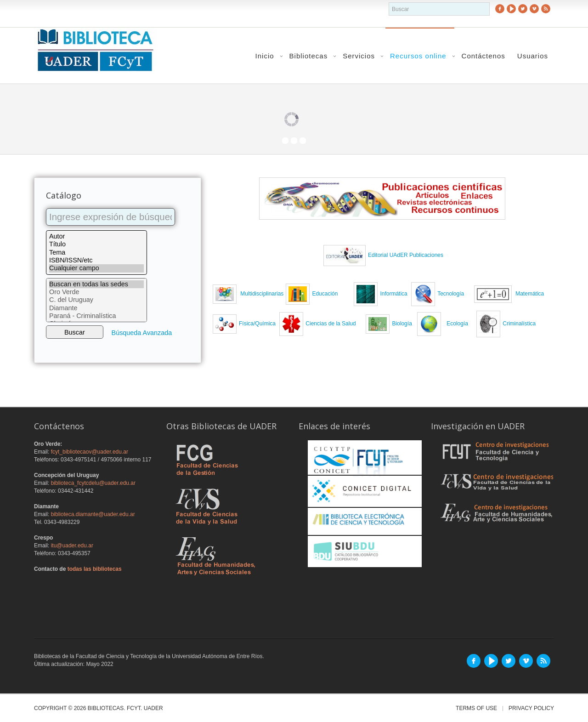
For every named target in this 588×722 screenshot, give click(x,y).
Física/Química (257, 324)
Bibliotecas (309, 56)
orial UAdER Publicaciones (410, 255)
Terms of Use (476, 708)
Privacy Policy (531, 708)
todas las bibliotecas (95, 569)
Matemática (530, 294)
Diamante (96, 308)
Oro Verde (96, 292)
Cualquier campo (96, 268)
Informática (393, 294)
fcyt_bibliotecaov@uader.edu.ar (90, 452)
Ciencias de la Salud (331, 324)
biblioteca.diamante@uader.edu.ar (93, 514)
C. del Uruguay (96, 300)
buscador (389, 3)
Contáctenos (483, 56)
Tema (96, 253)
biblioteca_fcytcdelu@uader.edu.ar (93, 483)
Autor (96, 236)
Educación (327, 294)
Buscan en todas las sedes (96, 284)
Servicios (359, 56)
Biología (402, 324)
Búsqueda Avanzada (142, 333)
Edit (373, 255)
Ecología (457, 324)
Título (96, 244)
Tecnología (451, 294)
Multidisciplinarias (261, 294)
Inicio (265, 56)
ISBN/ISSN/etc (96, 260)
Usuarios (533, 56)
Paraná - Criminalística (96, 316)
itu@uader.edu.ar (72, 546)
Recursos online (418, 56)
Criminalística (504, 324)
